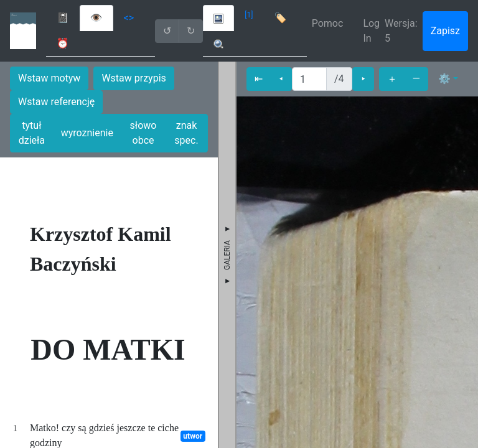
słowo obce (143, 133)
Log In (371, 31)
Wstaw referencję (56, 102)
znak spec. (186, 133)
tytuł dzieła (32, 133)
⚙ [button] (444, 79)
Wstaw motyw (49, 78)
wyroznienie (87, 133)
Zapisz (445, 31)
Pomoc (328, 23)
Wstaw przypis (134, 78)
